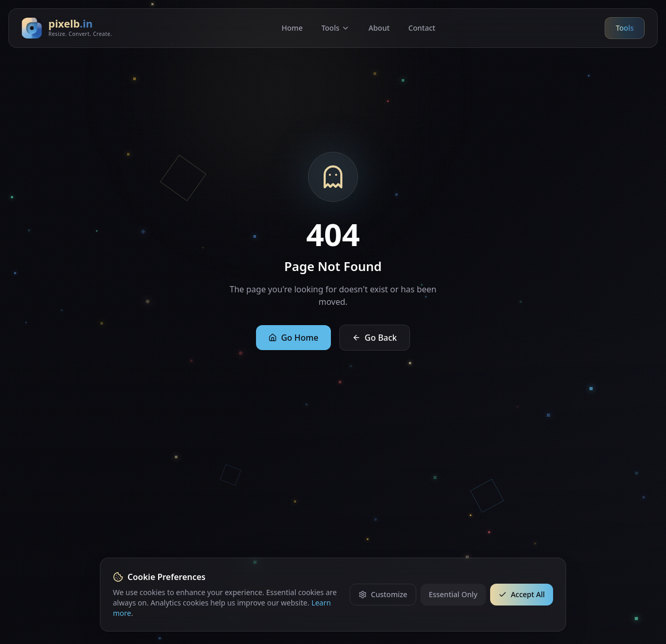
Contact (422, 28)
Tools (336, 28)
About (379, 28)
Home (292, 28)
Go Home (293, 338)
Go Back (375, 338)
